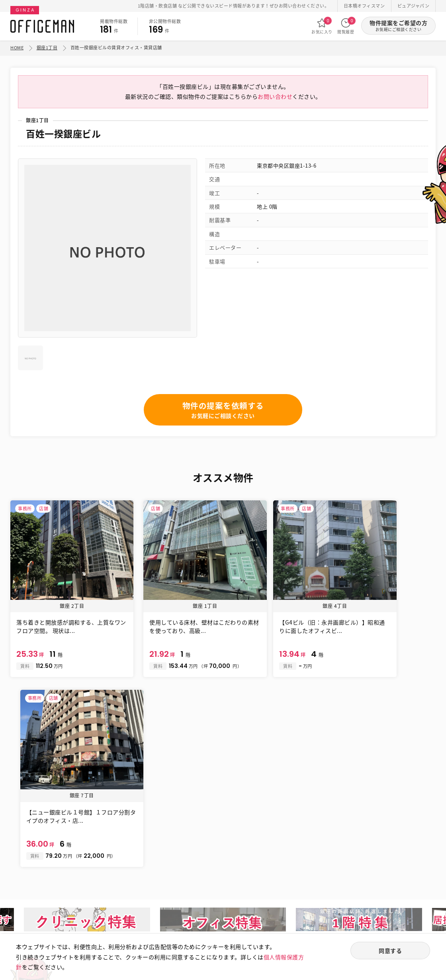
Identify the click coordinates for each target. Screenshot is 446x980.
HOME (17, 48)
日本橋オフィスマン (364, 6)
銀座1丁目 (47, 48)
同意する (390, 951)
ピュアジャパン (414, 6)
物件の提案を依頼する (223, 413)
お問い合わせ (275, 99)
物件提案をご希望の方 (398, 26)
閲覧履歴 (346, 26)
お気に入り (322, 26)
